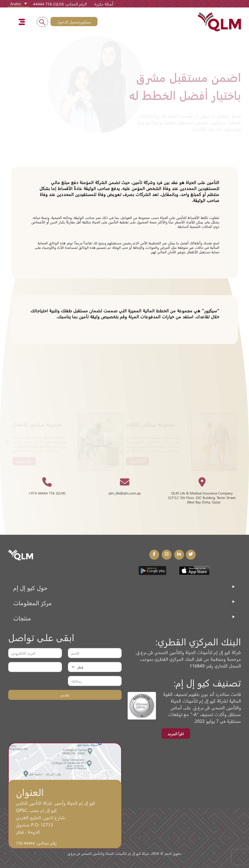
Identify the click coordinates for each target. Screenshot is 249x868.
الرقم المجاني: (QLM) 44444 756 (60, 4)
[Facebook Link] (154, 555)
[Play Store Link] (152, 571)
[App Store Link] (194, 571)
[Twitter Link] (191, 555)
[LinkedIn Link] (179, 555)
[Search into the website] (42, 22)
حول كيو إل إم (30, 587)
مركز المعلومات (32, 603)
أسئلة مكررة (104, 4)
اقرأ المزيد (176, 734)
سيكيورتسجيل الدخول (74, 22)
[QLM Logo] (21, 554)
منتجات (22, 618)
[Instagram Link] (167, 555)
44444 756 (25, 843)
